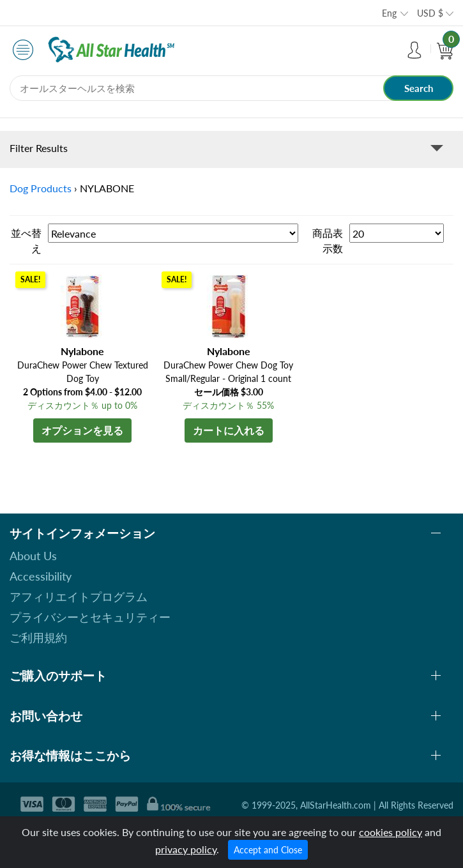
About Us (33, 556)
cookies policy (391, 832)
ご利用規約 (38, 637)
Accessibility (41, 576)
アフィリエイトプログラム (79, 597)
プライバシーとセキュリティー (90, 617)
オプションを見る (82, 430)
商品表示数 (328, 240)
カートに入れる (229, 430)
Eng (389, 13)
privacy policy (186, 849)
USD (430, 13)
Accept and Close (268, 850)
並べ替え (26, 240)
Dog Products (41, 188)
